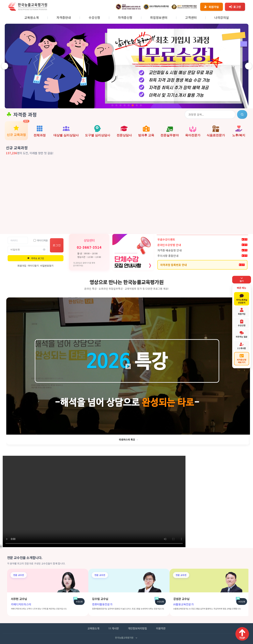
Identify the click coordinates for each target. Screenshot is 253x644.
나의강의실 (222, 17)
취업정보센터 (159, 17)
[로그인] (235, 7)
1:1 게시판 (114, 629)
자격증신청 (125, 17)
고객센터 (191, 17)
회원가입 (22, 266)
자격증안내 (64, 17)
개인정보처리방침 (137, 629)
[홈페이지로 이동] (28, 10)
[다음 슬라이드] (248, 66)
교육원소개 (32, 17)
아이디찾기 (33, 266)
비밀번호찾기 (47, 266)
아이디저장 (41, 240)
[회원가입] (212, 7)
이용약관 (161, 629)
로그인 (57, 245)
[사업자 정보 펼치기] (136, 638)
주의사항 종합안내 (168, 256)
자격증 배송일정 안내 (169, 250)
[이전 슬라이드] (5, 66)
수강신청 (94, 17)
